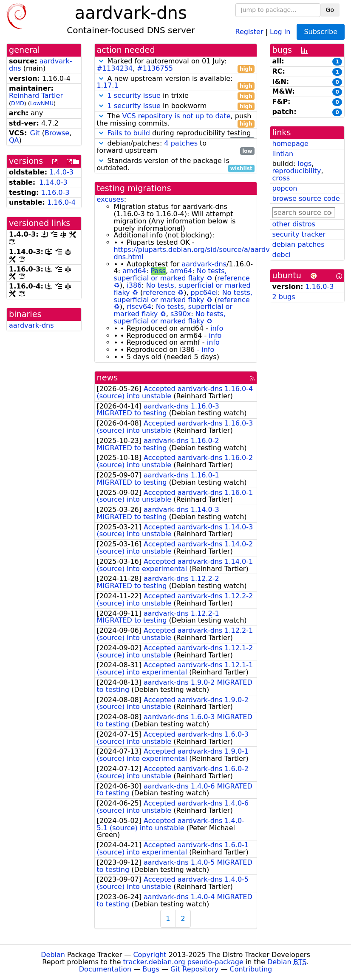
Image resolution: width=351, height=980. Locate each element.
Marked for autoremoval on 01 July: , (176, 65)
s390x (181, 314)
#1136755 (155, 68)
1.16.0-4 (61, 202)
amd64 (134, 271)
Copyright (150, 955)
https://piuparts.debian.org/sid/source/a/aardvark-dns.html (199, 253)
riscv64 (139, 307)
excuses (110, 199)
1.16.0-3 (55, 193)
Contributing (251, 969)
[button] (101, 61)
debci (282, 255)
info (217, 328)
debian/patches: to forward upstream (176, 147)
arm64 (181, 271)
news (108, 378)
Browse (57, 133)
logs (304, 164)
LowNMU (42, 103)
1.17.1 (108, 85)
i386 (134, 285)
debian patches (299, 244)
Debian (53, 955)
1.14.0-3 (53, 182)
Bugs (151, 969)
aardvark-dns (31, 325)
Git (35, 133)
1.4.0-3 (61, 172)
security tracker (299, 234)
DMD (18, 103)
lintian (283, 154)
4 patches (181, 143)
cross (281, 178)
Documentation (105, 969)
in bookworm (176, 106)
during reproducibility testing (176, 133)
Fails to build (129, 133)
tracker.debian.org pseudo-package (183, 962)
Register (249, 31)
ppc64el (204, 293)
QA (14, 140)
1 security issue (134, 96)
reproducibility (297, 171)
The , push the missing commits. (176, 120)
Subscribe (321, 32)
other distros (294, 224)
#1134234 (115, 68)
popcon (285, 188)
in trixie (176, 96)
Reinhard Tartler (36, 96)
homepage (290, 144)
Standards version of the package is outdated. (176, 165)
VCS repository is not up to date (176, 116)
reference (233, 278)
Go (330, 10)
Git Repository (194, 969)
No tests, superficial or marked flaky (170, 274)
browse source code (306, 199)
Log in (280, 31)
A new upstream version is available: (176, 83)
